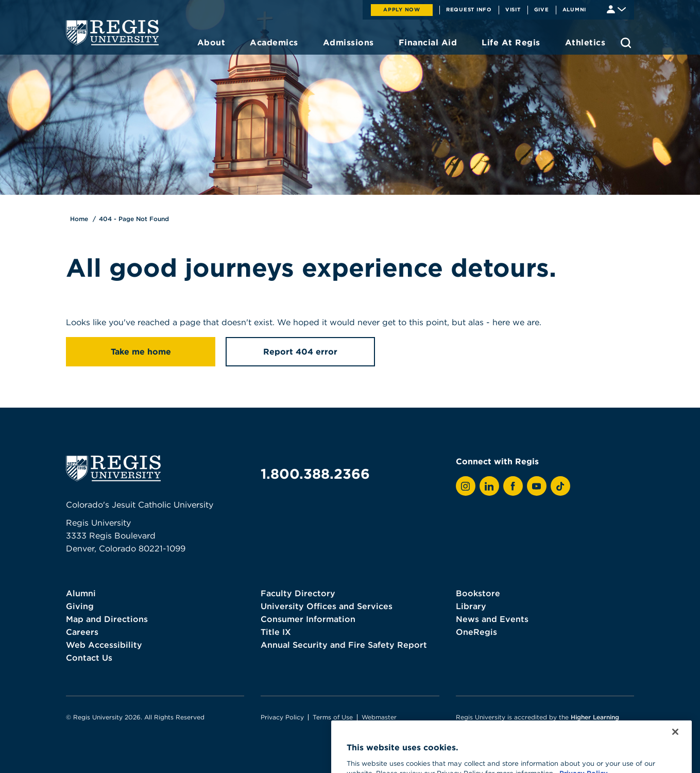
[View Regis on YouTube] (537, 486)
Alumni (575, 9)
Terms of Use (333, 717)
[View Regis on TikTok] (560, 486)
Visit (513, 9)
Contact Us (89, 658)
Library (471, 606)
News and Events (492, 619)
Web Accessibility (104, 645)
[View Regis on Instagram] (466, 486)
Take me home (141, 351)
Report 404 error (300, 351)
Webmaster (379, 717)
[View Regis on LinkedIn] (489, 486)
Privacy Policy (282, 717)
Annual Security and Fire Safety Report (344, 645)
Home (79, 219)
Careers (82, 632)
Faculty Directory (298, 593)
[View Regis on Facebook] (513, 486)
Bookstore (478, 593)
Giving (80, 606)
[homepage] (112, 32)
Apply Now (402, 9)
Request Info (469, 9)
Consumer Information (308, 619)
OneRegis (476, 632)
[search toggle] (626, 43)
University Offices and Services (327, 606)
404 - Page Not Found (134, 219)
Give (542, 9)
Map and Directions (107, 619)
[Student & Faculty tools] (616, 9)
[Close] (675, 746)
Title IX (276, 632)
